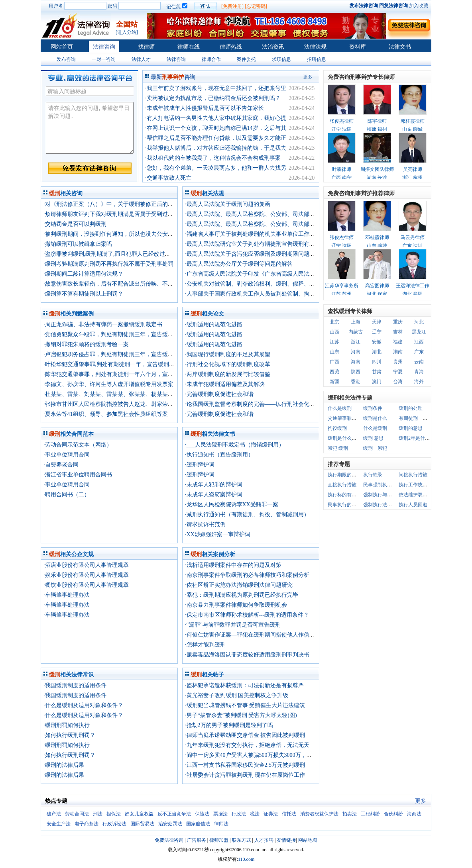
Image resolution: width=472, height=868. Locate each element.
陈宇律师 (377, 121)
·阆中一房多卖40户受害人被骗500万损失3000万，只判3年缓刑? (262, 755)
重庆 (398, 322)
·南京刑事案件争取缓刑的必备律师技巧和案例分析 (247, 575)
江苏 (334, 342)
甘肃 (377, 372)
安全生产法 (59, 824)
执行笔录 (373, 475)
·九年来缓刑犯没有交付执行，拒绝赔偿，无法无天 (247, 745)
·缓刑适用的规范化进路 (214, 324)
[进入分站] (127, 32)
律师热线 (231, 47)
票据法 (220, 814)
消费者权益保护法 (319, 814)
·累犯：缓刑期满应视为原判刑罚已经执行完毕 (242, 595)
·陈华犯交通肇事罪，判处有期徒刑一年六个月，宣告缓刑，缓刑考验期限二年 (139, 374)
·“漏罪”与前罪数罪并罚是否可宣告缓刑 (233, 625)
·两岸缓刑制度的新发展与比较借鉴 (228, 374)
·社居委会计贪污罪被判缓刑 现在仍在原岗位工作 (245, 775)
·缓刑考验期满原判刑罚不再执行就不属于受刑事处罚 (108, 264)
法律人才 (141, 59)
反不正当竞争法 (174, 814)
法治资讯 (273, 47)
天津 (377, 322)
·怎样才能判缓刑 (205, 645)
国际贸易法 (142, 824)
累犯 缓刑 (338, 448)
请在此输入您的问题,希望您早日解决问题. (90, 128)
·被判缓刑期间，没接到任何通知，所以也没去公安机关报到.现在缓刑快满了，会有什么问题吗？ (162, 234)
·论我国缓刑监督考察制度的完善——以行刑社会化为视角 (256, 404)
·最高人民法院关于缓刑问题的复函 (228, 204)
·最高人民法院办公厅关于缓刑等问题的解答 (239, 264)
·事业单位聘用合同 (67, 455)
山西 (334, 332)
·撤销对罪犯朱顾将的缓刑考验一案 (86, 344)
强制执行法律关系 (382, 505)
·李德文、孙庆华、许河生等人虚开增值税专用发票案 (108, 384)
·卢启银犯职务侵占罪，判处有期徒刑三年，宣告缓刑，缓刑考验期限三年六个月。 (145, 354)
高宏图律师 (377, 286)
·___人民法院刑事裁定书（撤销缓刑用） (235, 445)
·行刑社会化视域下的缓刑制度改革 (228, 364)
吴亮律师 (413, 169)
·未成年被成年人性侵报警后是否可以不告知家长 (205, 108)
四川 (377, 362)
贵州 (398, 362)
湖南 (398, 352)
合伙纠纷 (393, 814)
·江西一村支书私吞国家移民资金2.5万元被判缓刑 (245, 765)
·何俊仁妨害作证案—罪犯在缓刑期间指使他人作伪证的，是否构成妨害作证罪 (281, 635)
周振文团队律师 (377, 169)
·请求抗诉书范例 (205, 524)
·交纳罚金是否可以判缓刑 (75, 224)
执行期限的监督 (344, 475)
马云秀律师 (413, 237)
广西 (334, 362)
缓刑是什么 (375, 418)
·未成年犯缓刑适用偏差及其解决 (225, 384)
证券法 (271, 814)
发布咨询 (66, 59)
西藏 (334, 372)
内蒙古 (356, 332)
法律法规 (315, 47)
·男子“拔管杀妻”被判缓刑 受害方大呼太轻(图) (241, 715)
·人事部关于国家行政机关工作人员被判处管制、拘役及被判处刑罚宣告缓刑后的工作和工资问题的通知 (311, 294)
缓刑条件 (373, 408)
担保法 (114, 814)
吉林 (398, 332)
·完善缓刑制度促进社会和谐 (219, 394)
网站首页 (62, 47)
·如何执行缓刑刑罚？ (69, 735)
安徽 (377, 342)
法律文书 (400, 47)
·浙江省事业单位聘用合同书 (78, 475)
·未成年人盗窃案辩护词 (214, 495)
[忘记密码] (256, 6)
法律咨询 (104, 47)
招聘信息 (317, 59)
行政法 (239, 814)
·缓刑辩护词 (200, 465)
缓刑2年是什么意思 (419, 438)
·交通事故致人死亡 (168, 178)
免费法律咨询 (169, 840)
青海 (419, 372)
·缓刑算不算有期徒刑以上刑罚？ (83, 294)
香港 (356, 382)
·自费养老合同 (61, 465)
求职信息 (281, 59)
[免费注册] (232, 6)
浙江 (356, 342)
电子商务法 (87, 824)
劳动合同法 (77, 814)
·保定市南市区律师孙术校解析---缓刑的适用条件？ (247, 615)
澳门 (377, 382)
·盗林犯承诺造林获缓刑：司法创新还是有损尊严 (244, 685)
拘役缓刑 (337, 428)
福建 (398, 342)
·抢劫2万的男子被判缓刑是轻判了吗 (229, 725)
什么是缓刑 (340, 408)
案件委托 (246, 59)
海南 (356, 362)
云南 (419, 362)
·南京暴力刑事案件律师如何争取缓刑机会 (236, 605)
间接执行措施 (413, 475)
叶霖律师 (342, 169)
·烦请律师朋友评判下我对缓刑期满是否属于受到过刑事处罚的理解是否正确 (136, 214)
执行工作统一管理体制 (423, 485)
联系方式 (242, 840)
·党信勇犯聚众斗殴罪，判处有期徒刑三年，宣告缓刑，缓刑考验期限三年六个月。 (145, 334)
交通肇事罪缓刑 (344, 418)
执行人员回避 (413, 505)
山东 (334, 352)
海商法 (414, 814)
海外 (419, 382)
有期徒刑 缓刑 (415, 418)
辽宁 (377, 332)
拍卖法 (350, 814)
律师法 (221, 824)
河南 (356, 352)
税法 (255, 814)
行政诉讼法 (114, 824)
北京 (334, 322)
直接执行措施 (342, 485)
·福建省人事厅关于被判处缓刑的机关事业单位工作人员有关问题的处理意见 (278, 234)
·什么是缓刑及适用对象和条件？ (83, 705)
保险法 (202, 814)
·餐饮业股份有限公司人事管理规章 (86, 585)
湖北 (377, 352)
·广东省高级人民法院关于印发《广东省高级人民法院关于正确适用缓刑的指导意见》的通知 (297, 274)
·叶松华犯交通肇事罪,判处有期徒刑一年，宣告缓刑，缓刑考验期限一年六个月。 (143, 364)
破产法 (54, 814)
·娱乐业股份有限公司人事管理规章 (86, 575)
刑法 (98, 814)
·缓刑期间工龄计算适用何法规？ (83, 274)
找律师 (146, 47)
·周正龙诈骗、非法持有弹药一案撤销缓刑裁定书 (103, 324)
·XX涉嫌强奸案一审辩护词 (218, 534)
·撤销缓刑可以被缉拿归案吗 (78, 244)
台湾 (398, 382)
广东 (419, 352)
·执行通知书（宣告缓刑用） (219, 455)
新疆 (334, 382)
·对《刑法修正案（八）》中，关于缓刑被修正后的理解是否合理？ (125, 204)
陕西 (356, 372)
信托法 (289, 814)
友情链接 (286, 840)
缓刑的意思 (411, 428)
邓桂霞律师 (413, 121)
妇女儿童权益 (139, 814)
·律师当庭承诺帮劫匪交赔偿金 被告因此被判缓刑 (245, 735)
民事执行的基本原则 (349, 505)
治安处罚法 (170, 824)
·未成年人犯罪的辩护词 (214, 485)
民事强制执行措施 (382, 485)
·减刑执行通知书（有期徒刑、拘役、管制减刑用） (247, 514)
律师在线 (189, 47)
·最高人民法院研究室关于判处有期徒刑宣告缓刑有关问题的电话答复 (269, 244)
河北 (419, 322)
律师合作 (211, 59)
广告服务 (197, 840)
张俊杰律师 (342, 121)
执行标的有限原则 (347, 495)
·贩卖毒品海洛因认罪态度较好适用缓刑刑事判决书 (247, 655)
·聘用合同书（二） (67, 495)
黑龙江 (419, 332)
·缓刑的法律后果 (64, 765)
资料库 (358, 47)
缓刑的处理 (411, 408)
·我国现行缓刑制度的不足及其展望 (228, 354)
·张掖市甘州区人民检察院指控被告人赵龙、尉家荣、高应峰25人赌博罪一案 (136, 404)
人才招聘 (264, 840)
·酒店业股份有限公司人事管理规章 (86, 565)
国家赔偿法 (198, 824)
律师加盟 (219, 840)
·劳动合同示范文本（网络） (78, 445)
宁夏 (398, 372)
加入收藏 (419, 6)
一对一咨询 (104, 59)
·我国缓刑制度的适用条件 (75, 685)
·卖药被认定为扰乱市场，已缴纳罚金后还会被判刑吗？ (213, 98)
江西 (419, 342)
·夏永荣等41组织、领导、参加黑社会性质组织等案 (106, 414)
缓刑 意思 (373, 438)
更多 (308, 77)
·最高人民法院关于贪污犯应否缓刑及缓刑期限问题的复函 (256, 254)
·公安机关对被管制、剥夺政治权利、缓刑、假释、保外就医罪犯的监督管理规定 (283, 284)
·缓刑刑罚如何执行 (67, 725)
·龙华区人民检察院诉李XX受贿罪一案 (232, 505)
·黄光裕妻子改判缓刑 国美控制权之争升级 (237, 695)
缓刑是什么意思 (344, 438)
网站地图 (308, 840)
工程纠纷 (370, 814)
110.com (246, 859)
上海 (356, 322)
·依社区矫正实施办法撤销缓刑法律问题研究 (239, 585)
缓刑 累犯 (375, 448)
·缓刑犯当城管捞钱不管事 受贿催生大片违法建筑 (245, 705)
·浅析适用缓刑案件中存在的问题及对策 (233, 565)
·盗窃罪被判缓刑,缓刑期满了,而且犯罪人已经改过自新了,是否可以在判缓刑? (137, 254)
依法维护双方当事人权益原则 (430, 495)
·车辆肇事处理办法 (67, 595)
